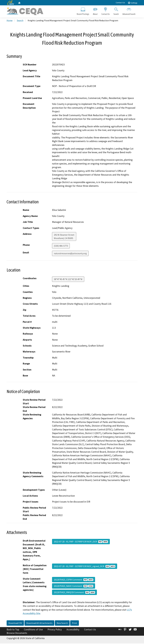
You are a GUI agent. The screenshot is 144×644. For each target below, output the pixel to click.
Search (116, 11)
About (95, 11)
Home (10, 21)
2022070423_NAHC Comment (74, 586)
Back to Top (13, 630)
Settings (133, 3)
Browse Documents (17, 634)
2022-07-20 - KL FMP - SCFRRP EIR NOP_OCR (81, 542)
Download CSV (15, 623)
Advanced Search (129, 11)
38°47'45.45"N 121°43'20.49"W (68, 280)
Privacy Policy (55, 630)
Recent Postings (83, 11)
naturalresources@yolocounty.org (70, 254)
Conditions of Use (33, 630)
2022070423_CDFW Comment (74, 580)
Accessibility (73, 630)
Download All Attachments (39, 623)
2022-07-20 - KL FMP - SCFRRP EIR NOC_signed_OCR (85, 567)
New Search (62, 623)
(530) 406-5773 (61, 246)
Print (75, 623)
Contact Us (120, 3)
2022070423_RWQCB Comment (74, 593)
